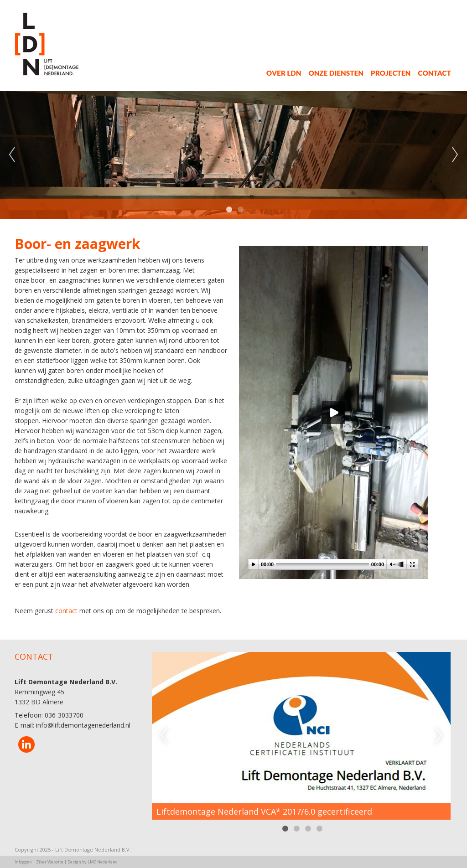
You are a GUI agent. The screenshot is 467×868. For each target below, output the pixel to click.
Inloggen (23, 862)
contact (66, 611)
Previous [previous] (12, 155)
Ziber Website (50, 862)
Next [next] (455, 155)
